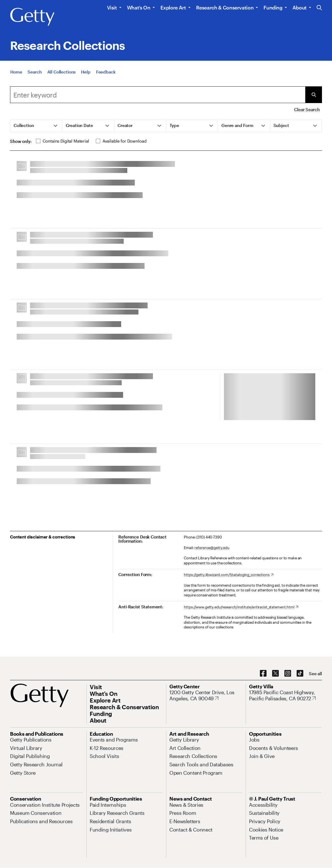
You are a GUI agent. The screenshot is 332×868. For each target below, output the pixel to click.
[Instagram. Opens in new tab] (288, 674)
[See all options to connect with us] (315, 674)
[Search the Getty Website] (319, 8)
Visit (112, 8)
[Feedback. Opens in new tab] (106, 72)
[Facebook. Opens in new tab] (263, 674)
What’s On (139, 8)
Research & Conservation (225, 8)
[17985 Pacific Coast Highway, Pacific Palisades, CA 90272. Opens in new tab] (285, 695)
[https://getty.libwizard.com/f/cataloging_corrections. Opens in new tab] (229, 575)
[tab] (36, 126)
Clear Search (307, 109)
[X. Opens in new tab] (275, 674)
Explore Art (173, 8)
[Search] (35, 72)
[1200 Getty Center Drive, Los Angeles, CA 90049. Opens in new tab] (206, 695)
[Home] (16, 72)
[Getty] (32, 17)
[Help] (86, 72)
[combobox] (158, 95)
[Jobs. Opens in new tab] (254, 740)
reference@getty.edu (212, 548)
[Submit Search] (314, 95)
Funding (273, 8)
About (300, 8)
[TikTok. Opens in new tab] (300, 674)
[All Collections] (62, 72)
